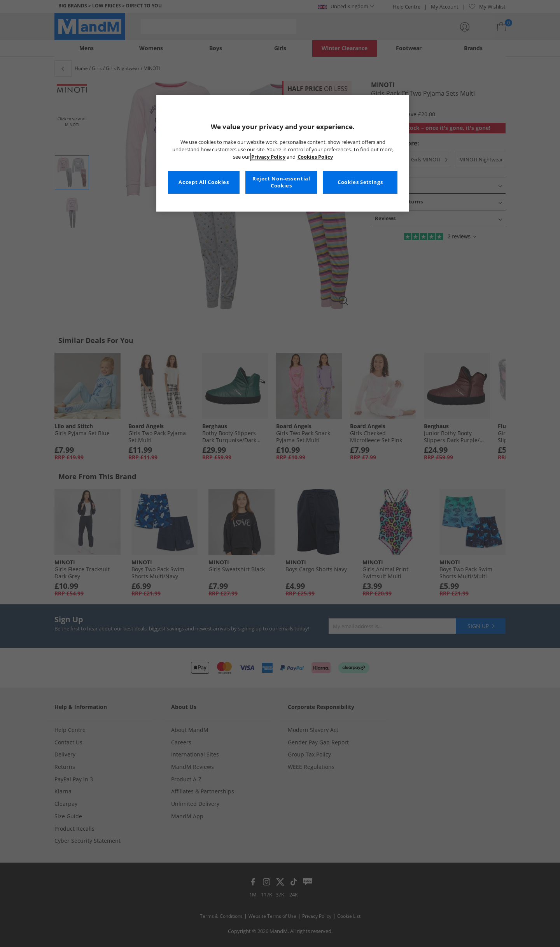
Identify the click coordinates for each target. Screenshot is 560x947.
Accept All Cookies (204, 182)
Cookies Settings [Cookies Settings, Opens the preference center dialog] (360, 182)
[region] (283, 153)
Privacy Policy (268, 157)
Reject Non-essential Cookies (281, 182)
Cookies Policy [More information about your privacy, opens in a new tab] (315, 157)
